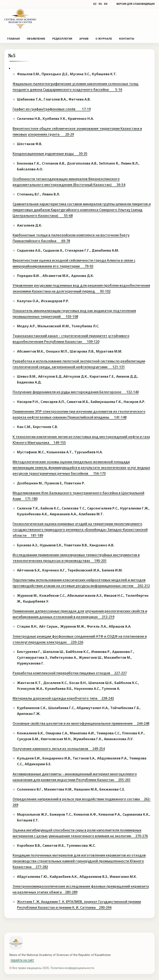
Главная (13, 39)
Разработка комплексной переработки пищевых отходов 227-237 (70, 673)
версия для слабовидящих (136, 4)
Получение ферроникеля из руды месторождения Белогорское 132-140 (76, 392)
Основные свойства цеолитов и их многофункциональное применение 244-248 (81, 723)
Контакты (127, 39)
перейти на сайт (22, 960)
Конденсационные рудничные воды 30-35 (50, 154)
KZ (95, 4)
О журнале (104, 39)
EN (106, 4)
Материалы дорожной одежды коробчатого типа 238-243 (63, 698)
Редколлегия (62, 39)
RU (100, 4)
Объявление (36, 39)
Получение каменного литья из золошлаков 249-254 (59, 749)
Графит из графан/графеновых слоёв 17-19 (52, 109)
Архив (84, 39)
